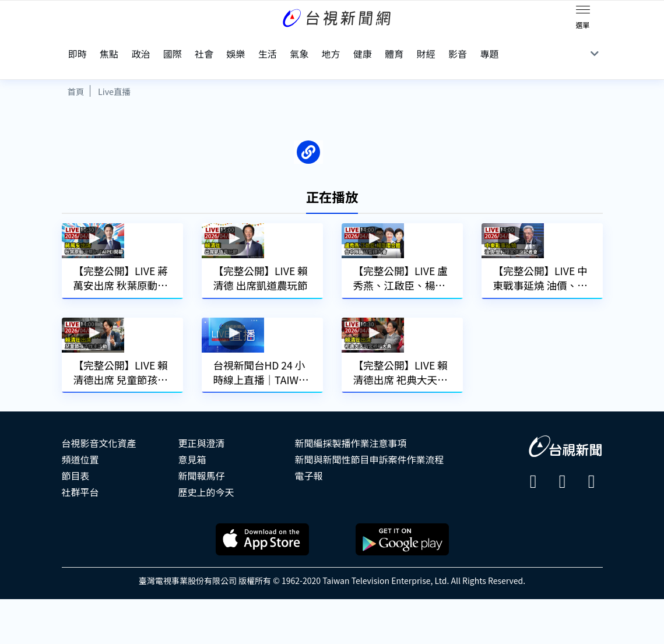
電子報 (309, 520)
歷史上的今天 (206, 537)
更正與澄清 (202, 488)
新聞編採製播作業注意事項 (351, 488)
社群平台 (80, 537)
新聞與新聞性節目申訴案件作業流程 (370, 504)
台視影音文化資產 (99, 488)
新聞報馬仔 (202, 520)
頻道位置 (80, 504)
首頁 (76, 70)
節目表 (76, 520)
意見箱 (192, 504)
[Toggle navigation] (583, 12)
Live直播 (114, 70)
